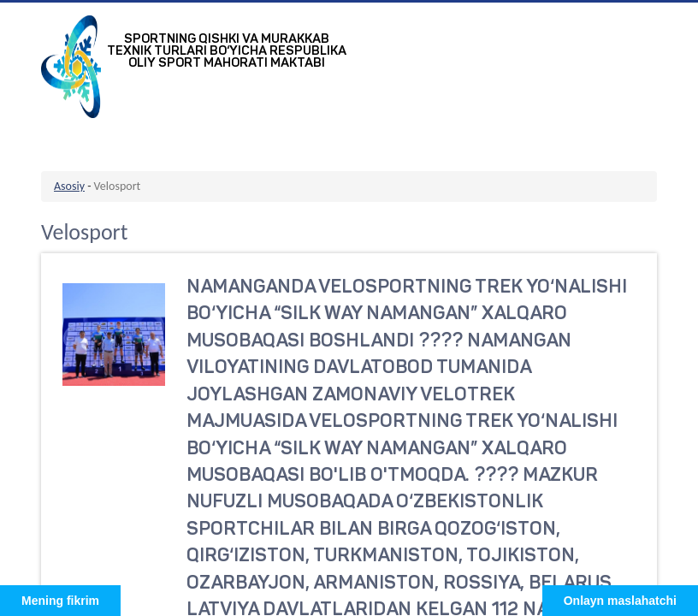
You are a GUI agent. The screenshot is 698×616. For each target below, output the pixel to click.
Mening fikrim (60, 601)
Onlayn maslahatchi (620, 601)
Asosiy (69, 186)
